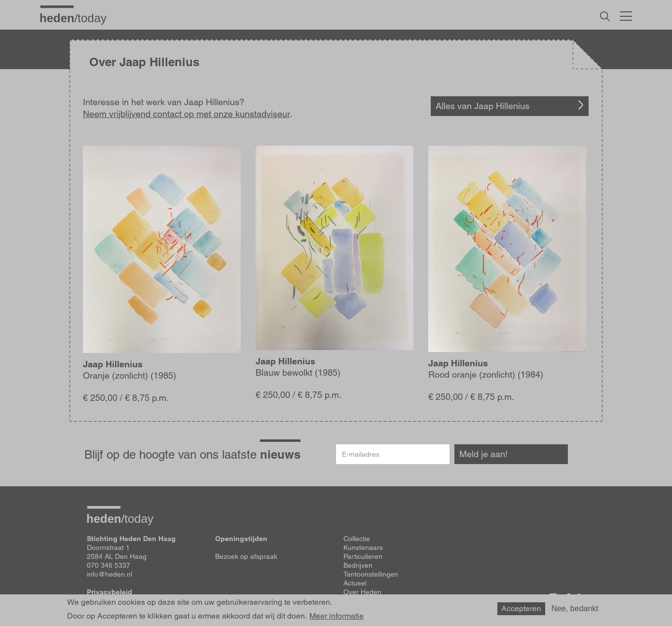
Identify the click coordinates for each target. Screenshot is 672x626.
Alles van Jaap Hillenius (483, 106)
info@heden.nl (110, 574)
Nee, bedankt (575, 611)
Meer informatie (336, 619)
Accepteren (521, 611)
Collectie (357, 539)
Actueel (355, 583)
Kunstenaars (363, 548)
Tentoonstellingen (371, 574)
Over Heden (362, 592)
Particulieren (363, 556)
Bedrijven (358, 565)
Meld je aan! (484, 454)
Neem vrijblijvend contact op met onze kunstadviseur (186, 114)
